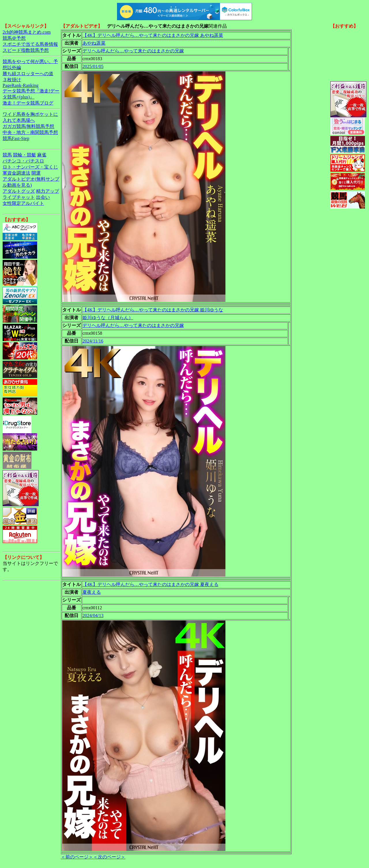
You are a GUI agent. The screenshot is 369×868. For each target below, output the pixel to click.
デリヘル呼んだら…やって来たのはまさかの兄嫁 (133, 51)
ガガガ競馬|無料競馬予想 (28, 126)
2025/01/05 (93, 66)
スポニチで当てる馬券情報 (30, 44)
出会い (43, 197)
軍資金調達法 (16, 173)
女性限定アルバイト (23, 203)
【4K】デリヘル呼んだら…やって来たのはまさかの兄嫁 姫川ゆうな (153, 310)
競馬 (7, 155)
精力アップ (48, 191)
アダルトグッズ (19, 191)
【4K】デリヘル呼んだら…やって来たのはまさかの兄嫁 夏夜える (150, 584)
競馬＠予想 (14, 38)
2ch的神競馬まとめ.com (27, 32)
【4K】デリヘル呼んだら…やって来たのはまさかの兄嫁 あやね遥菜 (153, 35)
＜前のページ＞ (77, 857)
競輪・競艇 (25, 155)
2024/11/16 (93, 341)
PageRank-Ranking (20, 85)
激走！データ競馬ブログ (28, 103)
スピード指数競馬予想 (26, 50)
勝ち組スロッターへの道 (28, 74)
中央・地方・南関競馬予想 (30, 132)
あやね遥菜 (94, 43)
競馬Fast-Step (16, 138)
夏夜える (92, 592)
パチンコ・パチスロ (23, 161)
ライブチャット (19, 197)
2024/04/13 (93, 615)
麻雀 (42, 155)
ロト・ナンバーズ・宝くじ (30, 167)
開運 (36, 173)
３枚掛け (12, 80)
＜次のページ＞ (109, 857)
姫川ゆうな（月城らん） (108, 318)
